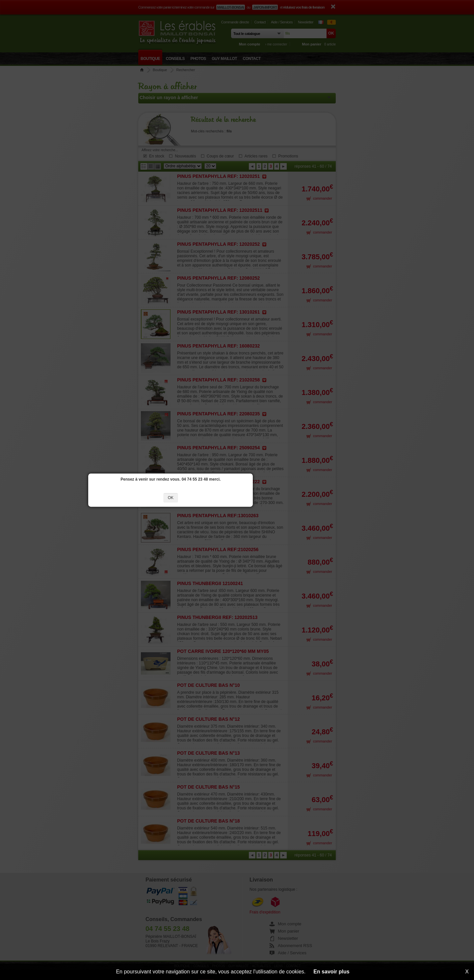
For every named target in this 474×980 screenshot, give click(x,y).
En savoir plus (331, 972)
